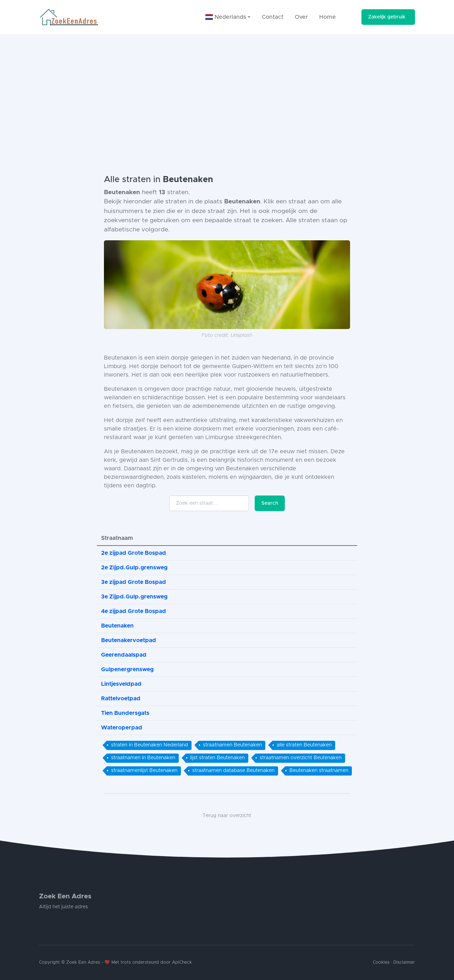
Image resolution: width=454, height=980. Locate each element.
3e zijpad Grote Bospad (134, 582)
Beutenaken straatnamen (319, 771)
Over (301, 17)
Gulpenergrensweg (127, 669)
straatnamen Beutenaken (232, 745)
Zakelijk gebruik (387, 17)
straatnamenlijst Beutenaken (144, 771)
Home (328, 17)
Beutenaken (117, 626)
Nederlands (226, 17)
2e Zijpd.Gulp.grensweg (134, 568)
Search (270, 503)
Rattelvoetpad (121, 699)
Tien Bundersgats (125, 713)
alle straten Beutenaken (304, 745)
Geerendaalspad (124, 655)
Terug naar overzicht (227, 816)
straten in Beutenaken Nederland (150, 745)
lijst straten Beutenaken (217, 758)
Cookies (381, 962)
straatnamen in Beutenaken (143, 758)
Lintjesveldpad (121, 684)
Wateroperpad (122, 728)
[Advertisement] (227, 87)
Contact (273, 17)
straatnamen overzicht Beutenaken (301, 758)
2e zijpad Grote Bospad (134, 553)
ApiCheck (182, 962)
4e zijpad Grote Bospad (134, 611)
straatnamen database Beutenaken (233, 771)
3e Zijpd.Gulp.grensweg (134, 597)
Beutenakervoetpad (129, 640)
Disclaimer (404, 962)
